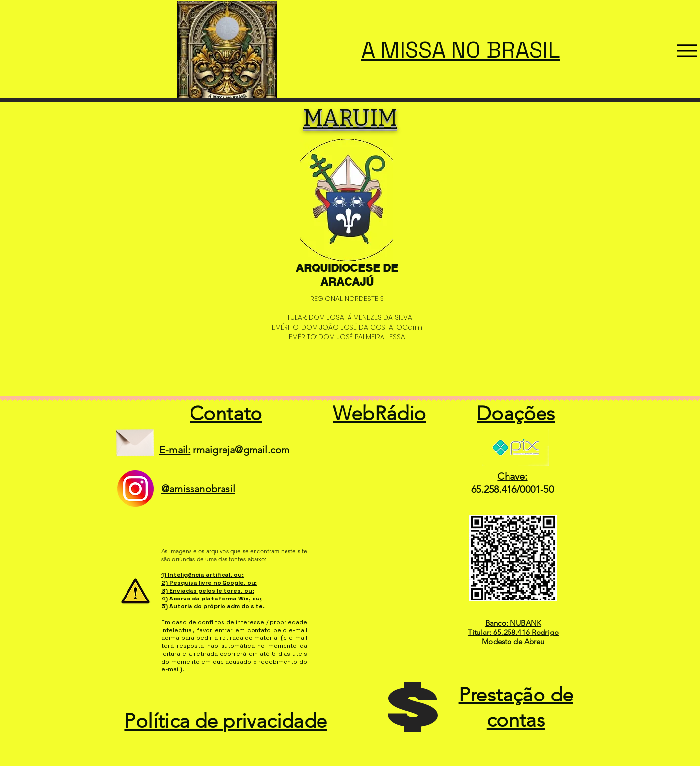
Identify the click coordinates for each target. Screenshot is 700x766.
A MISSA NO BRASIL (461, 50)
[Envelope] (135, 439)
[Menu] (687, 51)
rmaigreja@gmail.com (241, 450)
